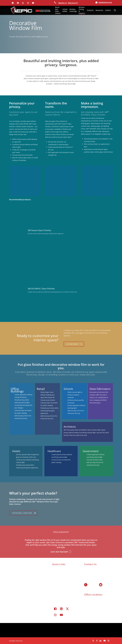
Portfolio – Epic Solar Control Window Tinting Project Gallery (65, 596)
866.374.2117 (73, 3)
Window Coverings (61, 588)
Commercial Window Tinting (65, 585)
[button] (74, 344)
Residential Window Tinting (65, 590)
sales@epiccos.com (105, 2)
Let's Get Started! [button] (59, 552)
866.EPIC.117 (63, 3)
